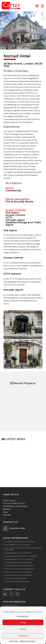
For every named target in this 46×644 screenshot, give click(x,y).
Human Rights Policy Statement (18, 563)
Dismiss (23, 629)
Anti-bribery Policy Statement (18, 545)
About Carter (11, 605)
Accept (23, 622)
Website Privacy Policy (28, 641)
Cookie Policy (14, 641)
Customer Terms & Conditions (18, 582)
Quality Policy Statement (16, 578)
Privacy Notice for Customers (18, 572)
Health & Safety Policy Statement (19, 559)
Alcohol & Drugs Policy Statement (20, 542)
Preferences (23, 636)
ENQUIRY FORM (17, 528)
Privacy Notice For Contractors (19, 566)
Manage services (22, 616)
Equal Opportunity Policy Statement (21, 556)
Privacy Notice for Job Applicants (20, 569)
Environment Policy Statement (18, 553)
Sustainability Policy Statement (18, 575)
